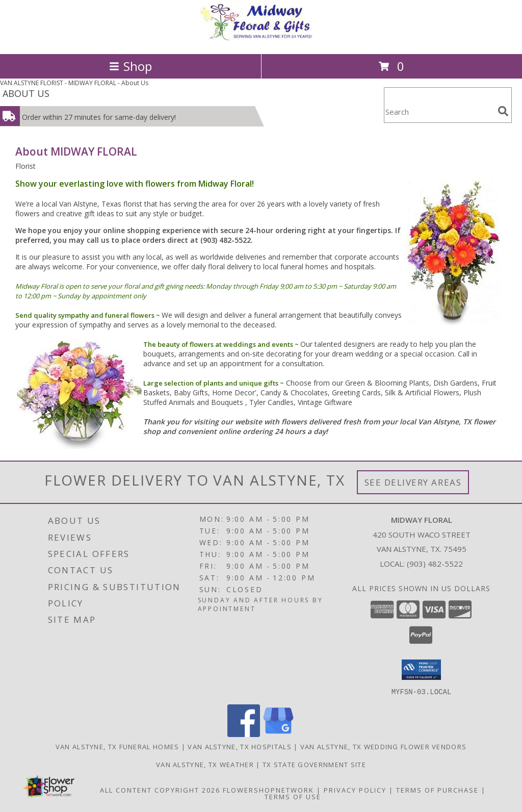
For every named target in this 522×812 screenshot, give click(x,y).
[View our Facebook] (244, 734)
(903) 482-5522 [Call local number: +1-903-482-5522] (435, 564)
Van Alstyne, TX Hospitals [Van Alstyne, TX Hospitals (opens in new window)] (240, 746)
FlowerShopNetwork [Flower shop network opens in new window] (268, 790)
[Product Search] (439, 111)
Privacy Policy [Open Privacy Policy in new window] (355, 790)
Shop (130, 66)
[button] (421, 670)
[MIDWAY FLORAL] (261, 39)
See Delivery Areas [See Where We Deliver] (413, 482)
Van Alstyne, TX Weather (205, 764)
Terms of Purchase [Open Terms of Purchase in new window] (437, 790)
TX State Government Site (314, 764)
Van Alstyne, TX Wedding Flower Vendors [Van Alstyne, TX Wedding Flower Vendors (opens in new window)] (383, 746)
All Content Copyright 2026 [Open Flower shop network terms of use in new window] (160, 790)
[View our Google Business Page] (278, 734)
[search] (503, 111)
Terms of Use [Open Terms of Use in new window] (293, 796)
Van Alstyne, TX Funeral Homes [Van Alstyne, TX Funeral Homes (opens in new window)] (118, 746)
